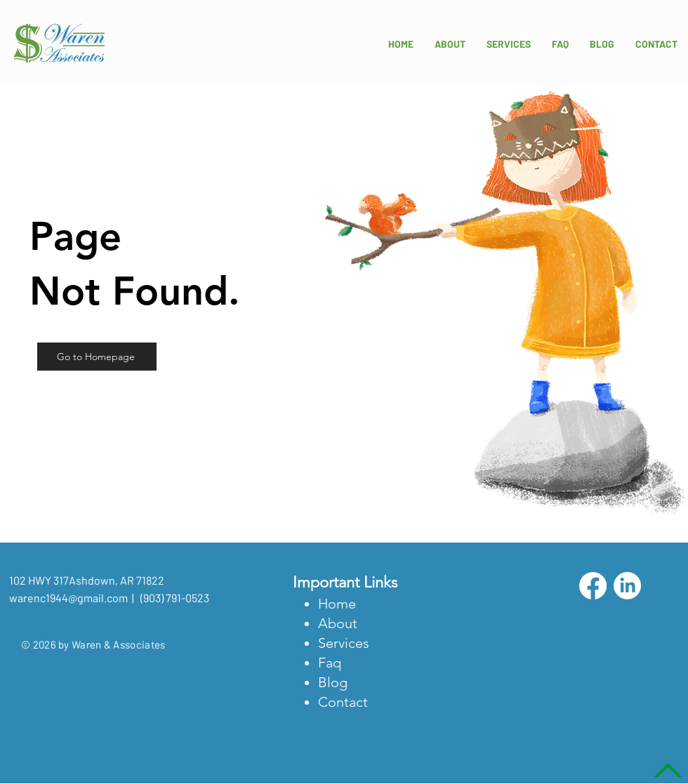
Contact (343, 702)
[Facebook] (593, 586)
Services (344, 643)
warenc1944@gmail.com (68, 598)
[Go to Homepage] (97, 357)
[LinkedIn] (627, 586)
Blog (333, 682)
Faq (330, 663)
